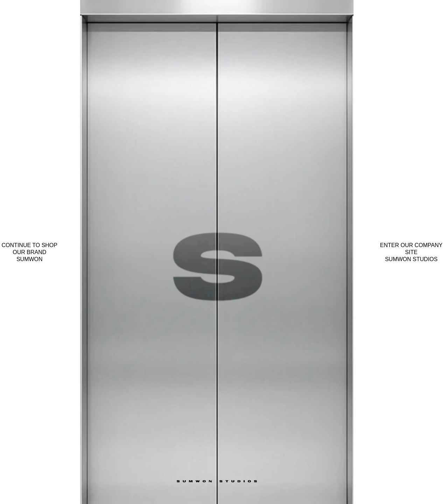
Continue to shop (30, 253)
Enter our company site (411, 253)
